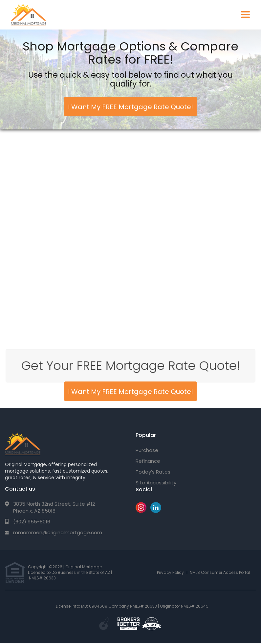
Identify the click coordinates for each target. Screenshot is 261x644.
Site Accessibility (156, 483)
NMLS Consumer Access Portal (220, 572)
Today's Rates (153, 472)
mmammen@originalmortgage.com (58, 532)
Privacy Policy (170, 572)
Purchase (147, 450)
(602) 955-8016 (32, 522)
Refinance (148, 461)
